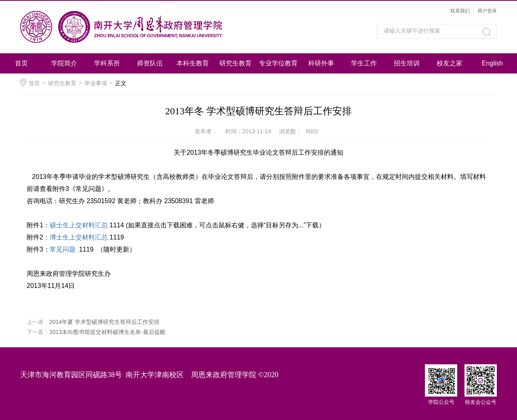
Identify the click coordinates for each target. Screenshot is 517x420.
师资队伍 (150, 63)
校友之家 (450, 63)
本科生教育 (193, 63)
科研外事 (321, 63)
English (492, 63)
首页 (21, 63)
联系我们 (460, 11)
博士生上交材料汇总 (79, 237)
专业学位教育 (278, 63)
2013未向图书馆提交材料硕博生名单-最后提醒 (107, 332)
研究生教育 (235, 63)
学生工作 (364, 63)
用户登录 (487, 11)
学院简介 (64, 63)
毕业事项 (96, 83)
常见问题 (63, 249)
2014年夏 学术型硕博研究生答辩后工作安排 (104, 322)
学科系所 (107, 63)
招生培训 (407, 63)
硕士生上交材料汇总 (79, 225)
